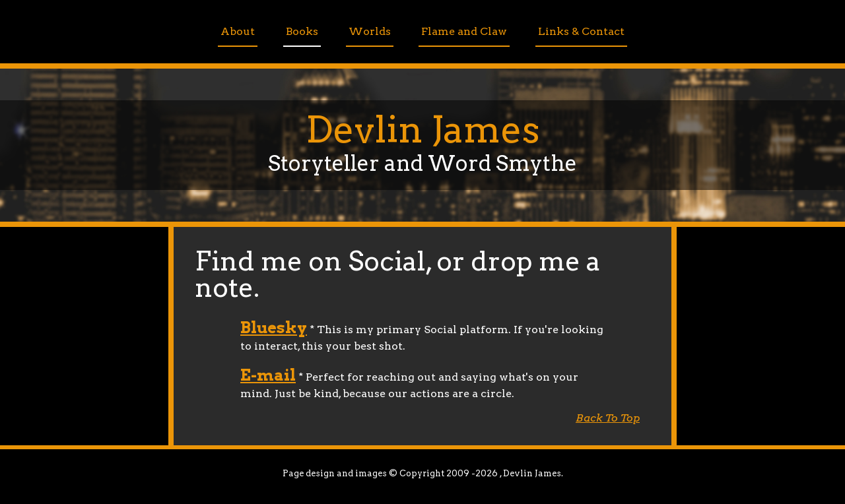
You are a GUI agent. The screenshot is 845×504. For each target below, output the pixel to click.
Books (302, 31)
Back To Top (608, 418)
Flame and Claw (464, 31)
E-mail (268, 375)
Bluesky (274, 328)
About (238, 31)
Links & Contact (581, 31)
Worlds (370, 31)
